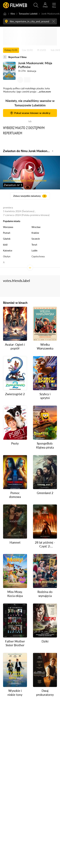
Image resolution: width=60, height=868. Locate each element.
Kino (13, 14)
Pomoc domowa (15, 495)
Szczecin (36, 239)
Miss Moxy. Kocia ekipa (15, 594)
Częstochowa (38, 256)
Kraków (35, 233)
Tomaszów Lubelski (28, 14)
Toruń (34, 245)
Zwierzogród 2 (15, 394)
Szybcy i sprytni (45, 396)
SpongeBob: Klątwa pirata (45, 445)
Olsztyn (7, 256)
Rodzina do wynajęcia (45, 594)
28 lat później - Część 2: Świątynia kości (45, 544)
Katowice (8, 251)
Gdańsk (7, 239)
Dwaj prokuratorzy (45, 693)
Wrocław (36, 227)
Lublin (34, 251)
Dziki (45, 641)
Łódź (5, 245)
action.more (45, 92)
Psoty (15, 443)
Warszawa (8, 227)
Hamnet (15, 542)
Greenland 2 (45, 493)
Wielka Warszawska (45, 346)
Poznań (7, 233)
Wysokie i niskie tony (15, 693)
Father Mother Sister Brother (15, 643)
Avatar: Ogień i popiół (15, 346)
